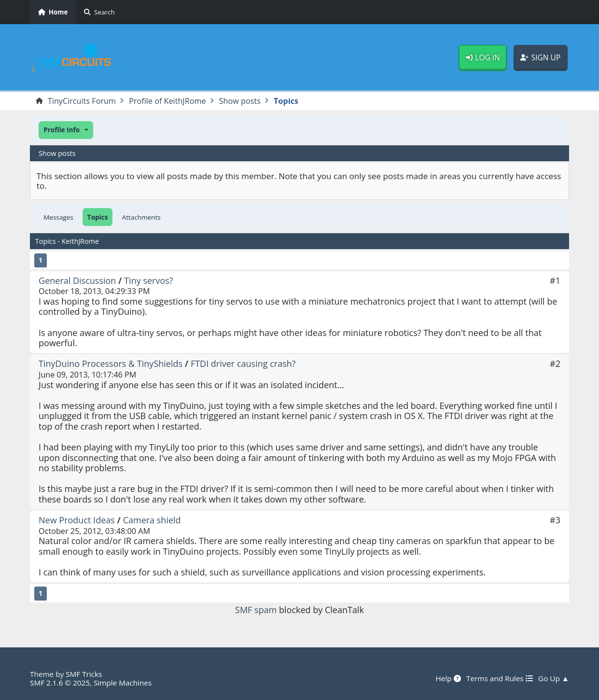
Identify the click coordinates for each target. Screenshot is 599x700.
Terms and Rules (499, 678)
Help (448, 678)
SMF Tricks (84, 674)
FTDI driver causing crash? (243, 364)
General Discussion (77, 280)
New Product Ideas (77, 520)
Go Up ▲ (554, 678)
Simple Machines (123, 683)
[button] (66, 130)
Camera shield (152, 520)
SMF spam (256, 610)
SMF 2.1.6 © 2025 (60, 683)
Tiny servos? (148, 280)
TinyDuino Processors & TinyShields (111, 364)
